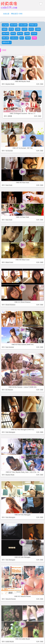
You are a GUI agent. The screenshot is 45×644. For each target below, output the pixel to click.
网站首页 (15, 14)
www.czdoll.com (19, 611)
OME (21, 14)
